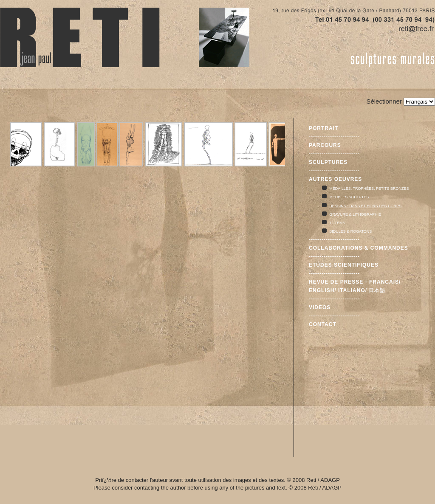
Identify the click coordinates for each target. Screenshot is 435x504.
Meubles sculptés (349, 197)
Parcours (325, 145)
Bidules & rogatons (350, 231)
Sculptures (328, 162)
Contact (323, 324)
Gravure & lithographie (355, 214)
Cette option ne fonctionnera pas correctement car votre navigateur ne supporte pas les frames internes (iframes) (147, 256)
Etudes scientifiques (344, 265)
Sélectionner (384, 101)
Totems (337, 223)
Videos (320, 307)
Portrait (323, 128)
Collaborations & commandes (359, 248)
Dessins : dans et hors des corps (365, 206)
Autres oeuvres (335, 179)
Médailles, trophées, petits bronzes (369, 189)
